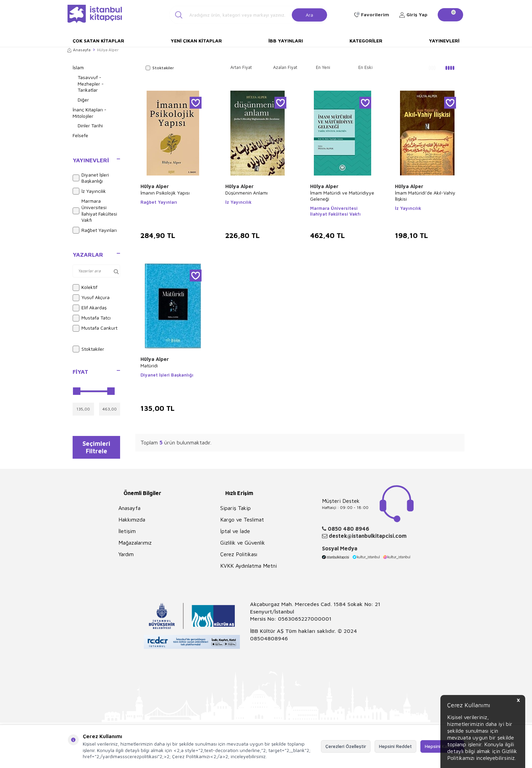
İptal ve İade (235, 535)
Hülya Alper (155, 186)
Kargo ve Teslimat (242, 523)
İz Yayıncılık (89, 191)
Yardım (126, 558)
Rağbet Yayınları (95, 230)
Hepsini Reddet (395, 746)
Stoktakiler (88, 349)
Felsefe (80, 135)
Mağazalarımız (135, 546)
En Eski (365, 67)
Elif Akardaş (90, 308)
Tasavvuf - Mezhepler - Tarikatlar (91, 84)
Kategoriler (366, 41)
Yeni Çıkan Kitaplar (196, 41)
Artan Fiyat (241, 67)
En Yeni (323, 67)
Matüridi (149, 365)
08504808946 (269, 642)
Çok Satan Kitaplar (98, 41)
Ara (309, 14)
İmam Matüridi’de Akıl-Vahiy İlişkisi (425, 196)
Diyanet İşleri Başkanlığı (91, 178)
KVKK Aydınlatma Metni (249, 569)
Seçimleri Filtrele (97, 449)
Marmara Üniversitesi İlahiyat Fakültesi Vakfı (95, 210)
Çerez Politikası (239, 558)
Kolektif (85, 288)
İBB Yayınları (286, 41)
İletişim (127, 535)
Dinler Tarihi (90, 125)
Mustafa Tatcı (92, 318)
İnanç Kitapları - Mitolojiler (90, 113)
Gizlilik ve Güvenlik (243, 546)
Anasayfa (79, 50)
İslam (78, 67)
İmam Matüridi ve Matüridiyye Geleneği (342, 196)
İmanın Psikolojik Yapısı (165, 193)
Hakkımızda (132, 523)
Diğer (83, 100)
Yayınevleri (444, 41)
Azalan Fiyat (285, 67)
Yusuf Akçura (91, 298)
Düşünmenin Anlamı (246, 193)
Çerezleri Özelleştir (346, 746)
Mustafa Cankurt (95, 328)
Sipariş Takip (235, 512)
